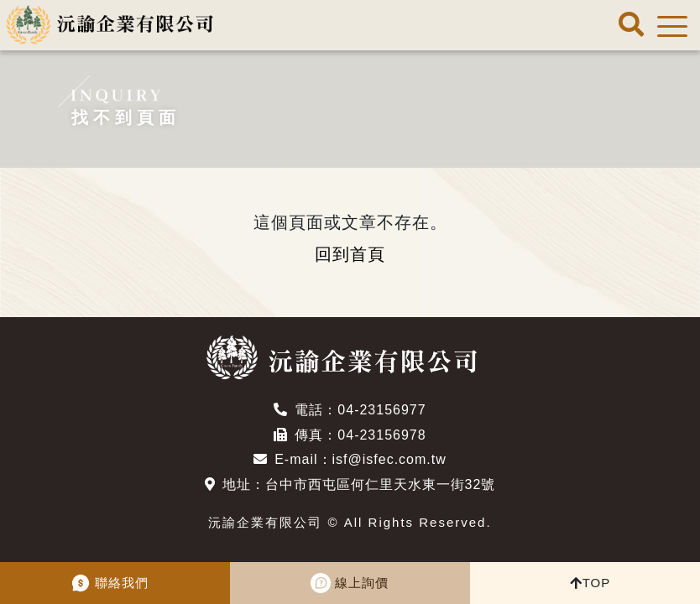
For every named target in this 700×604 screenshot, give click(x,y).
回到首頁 (350, 254)
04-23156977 (381, 410)
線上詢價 (362, 583)
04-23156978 (381, 435)
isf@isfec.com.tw (389, 459)
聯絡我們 (122, 583)
